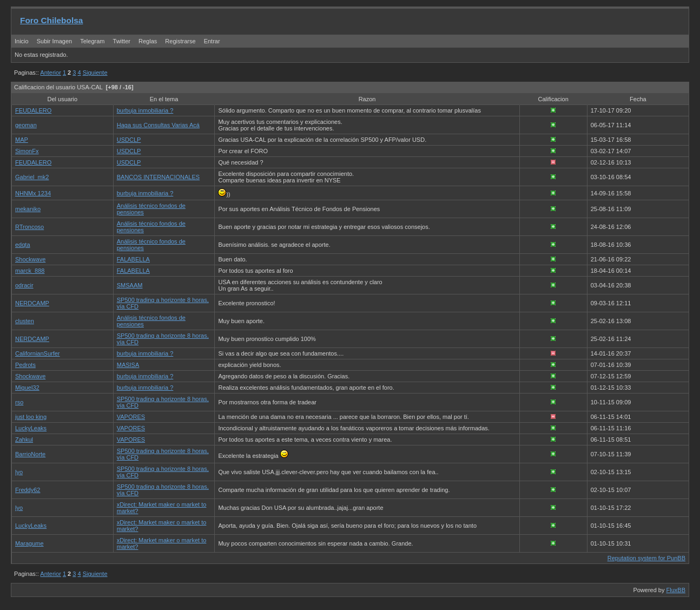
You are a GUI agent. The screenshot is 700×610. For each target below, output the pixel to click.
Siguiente (95, 73)
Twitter (123, 41)
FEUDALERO (33, 110)
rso (19, 402)
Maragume (29, 543)
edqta (23, 245)
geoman (26, 125)
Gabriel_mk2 (32, 177)
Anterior (51, 73)
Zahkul (24, 440)
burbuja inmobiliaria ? (145, 110)
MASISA (128, 365)
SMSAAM (130, 285)
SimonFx (27, 151)
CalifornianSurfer (38, 353)
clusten (25, 321)
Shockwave (30, 259)
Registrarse (180, 41)
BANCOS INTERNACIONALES (158, 177)
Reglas (148, 41)
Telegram (92, 41)
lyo (19, 472)
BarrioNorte (30, 454)
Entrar (212, 41)
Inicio (22, 41)
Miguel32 (27, 388)
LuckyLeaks (31, 428)
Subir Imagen (54, 41)
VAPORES (131, 417)
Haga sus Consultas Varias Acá (158, 125)
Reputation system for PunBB (646, 558)
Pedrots (25, 365)
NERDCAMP (32, 303)
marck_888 (30, 271)
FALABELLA (133, 259)
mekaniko (28, 209)
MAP (22, 140)
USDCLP (129, 140)
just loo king (31, 417)
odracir (24, 285)
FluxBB (676, 590)
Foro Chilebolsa (51, 20)
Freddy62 (28, 490)
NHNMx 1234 (33, 193)
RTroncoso (29, 227)
